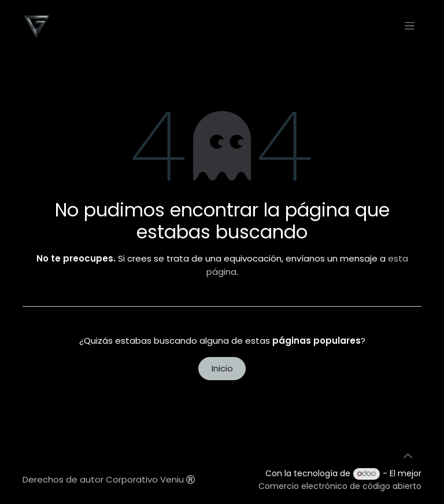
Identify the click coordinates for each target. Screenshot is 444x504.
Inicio (222, 368)
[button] (408, 456)
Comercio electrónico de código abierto (340, 486)
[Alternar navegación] (410, 25)
